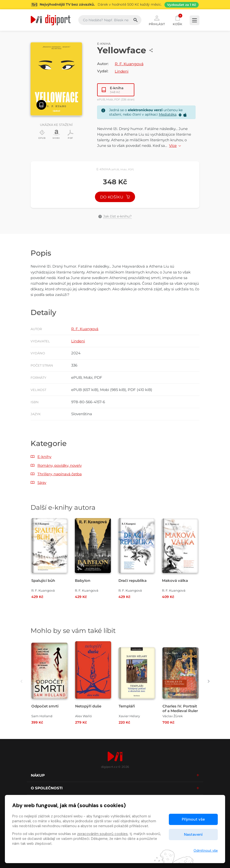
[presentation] (21, 681)
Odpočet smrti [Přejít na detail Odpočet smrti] (45, 706)
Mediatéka (168, 114)
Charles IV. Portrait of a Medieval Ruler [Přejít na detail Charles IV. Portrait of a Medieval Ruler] (180, 708)
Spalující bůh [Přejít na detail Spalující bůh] (43, 580)
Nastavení (193, 834)
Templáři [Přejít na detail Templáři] (127, 706)
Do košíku (115, 197)
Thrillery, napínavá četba (60, 474)
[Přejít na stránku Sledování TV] (115, 5)
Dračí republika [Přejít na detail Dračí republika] (132, 580)
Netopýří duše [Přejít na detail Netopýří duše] (88, 706)
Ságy (42, 483)
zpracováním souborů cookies (102, 834)
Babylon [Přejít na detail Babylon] (83, 580)
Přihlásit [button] (157, 20)
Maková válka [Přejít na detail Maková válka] (175, 580)
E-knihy (44, 457)
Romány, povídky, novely (60, 465)
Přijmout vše (193, 819)
